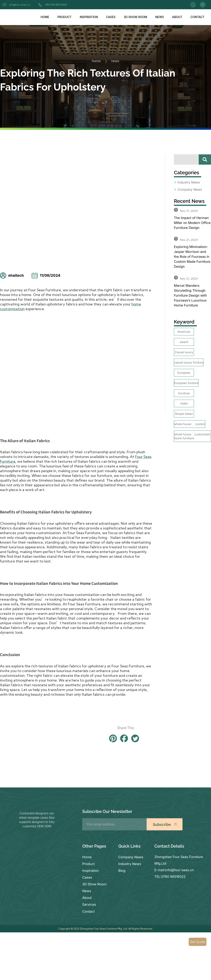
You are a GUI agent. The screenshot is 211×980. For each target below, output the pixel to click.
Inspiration (89, 17)
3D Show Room (135, 17)
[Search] (205, 160)
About (177, 17)
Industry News (129, 863)
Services (89, 903)
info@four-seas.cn (20, 5)
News (160, 17)
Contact (197, 17)
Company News (131, 857)
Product (64, 17)
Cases (111, 17)
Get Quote (198, 942)
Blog (122, 870)
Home (45, 17)
